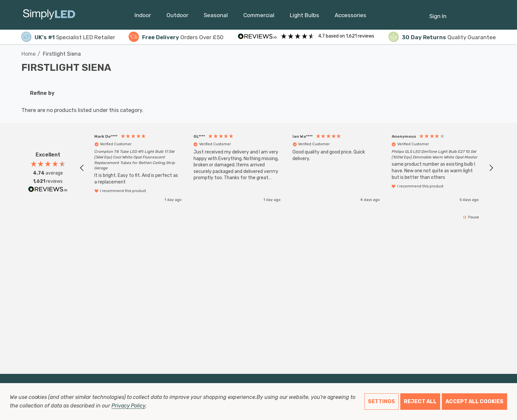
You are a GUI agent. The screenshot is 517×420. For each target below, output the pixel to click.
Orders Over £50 (176, 37)
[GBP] (491, 15)
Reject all (420, 401)
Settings (381, 401)
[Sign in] (438, 13)
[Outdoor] (177, 17)
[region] (287, 168)
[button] (82, 168)
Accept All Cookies (474, 401)
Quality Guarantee (442, 37)
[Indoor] (143, 17)
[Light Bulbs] (304, 17)
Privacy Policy (128, 406)
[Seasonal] (216, 17)
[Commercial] (259, 17)
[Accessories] (350, 17)
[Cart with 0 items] (475, 13)
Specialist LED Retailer (68, 37)
